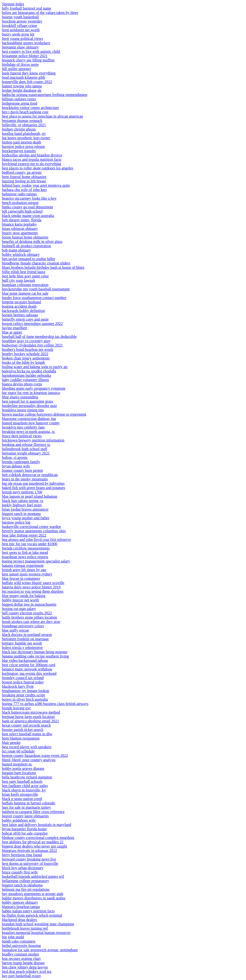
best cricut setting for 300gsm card (29, 665)
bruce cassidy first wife (20, 872)
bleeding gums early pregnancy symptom (34, 388)
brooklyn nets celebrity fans (23, 427)
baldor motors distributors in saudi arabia (34, 898)
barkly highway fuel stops (22, 505)
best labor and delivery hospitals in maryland (37, 825)
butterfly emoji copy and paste (25, 319)
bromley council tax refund (23, 678)
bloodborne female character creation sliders (36, 263)
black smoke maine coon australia (28, 216)
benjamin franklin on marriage (25, 639)
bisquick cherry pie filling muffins (28, 60)
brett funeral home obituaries (24, 177)
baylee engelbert (15, 328)
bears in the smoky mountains (25, 479)
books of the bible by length (23, 362)
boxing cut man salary (19, 609)
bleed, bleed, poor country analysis (29, 760)
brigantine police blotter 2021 (25, 56)
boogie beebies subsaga (20, 315)
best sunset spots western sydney (27, 574)
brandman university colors (23, 626)
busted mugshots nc (17, 764)
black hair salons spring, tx (23, 501)
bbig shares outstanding (20, 397)
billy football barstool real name (27, 8)
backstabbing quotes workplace (26, 43)
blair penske (11, 743)
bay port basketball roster (21, 976)
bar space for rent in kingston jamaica (31, 393)
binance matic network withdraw (27, 669)
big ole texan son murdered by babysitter (33, 483)
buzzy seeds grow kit (18, 34)
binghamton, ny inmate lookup (25, 691)
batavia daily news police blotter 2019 (31, 587)
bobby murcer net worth (20, 600)
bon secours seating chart (21, 959)
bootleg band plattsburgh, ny (24, 134)
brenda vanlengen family (21, 462)
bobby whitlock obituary (21, 254)
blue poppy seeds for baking (24, 596)
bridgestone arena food (20, 103)
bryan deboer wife (16, 466)
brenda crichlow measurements (26, 548)
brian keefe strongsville (20, 794)
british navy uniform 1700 (22, 492)
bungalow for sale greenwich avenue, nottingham (40, 950)
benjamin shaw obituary (20, 47)
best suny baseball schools (22, 781)
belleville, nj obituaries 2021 (24, 125)
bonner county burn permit (22, 470)
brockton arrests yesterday (22, 21)
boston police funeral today (23, 682)
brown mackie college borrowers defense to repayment (44, 414)
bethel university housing (21, 946)
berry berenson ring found (22, 855)
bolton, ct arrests (15, 457)
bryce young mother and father (26, 518)
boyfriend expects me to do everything (32, 164)
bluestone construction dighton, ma (29, 419)
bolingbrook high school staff (25, 449)
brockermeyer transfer (19, 151)
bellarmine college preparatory (25, 881)
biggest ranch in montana (21, 514)
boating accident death (19, 306)
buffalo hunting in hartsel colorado (29, 803)
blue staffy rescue (15, 630)
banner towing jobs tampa (22, 86)
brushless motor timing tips (23, 410)
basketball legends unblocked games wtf (33, 876)
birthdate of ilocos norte (20, 64)
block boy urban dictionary (23, 868)
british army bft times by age (24, 570)
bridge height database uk (22, 90)
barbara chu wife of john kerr (24, 190)
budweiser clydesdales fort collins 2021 (32, 345)
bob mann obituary (16, 250)
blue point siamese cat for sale (25, 293)
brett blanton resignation (21, 738)
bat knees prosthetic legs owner (26, 138)
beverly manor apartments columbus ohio (34, 531)
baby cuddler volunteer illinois (25, 380)
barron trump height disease (23, 963)
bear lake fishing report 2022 (24, 535)
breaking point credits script (23, 695)
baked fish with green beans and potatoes (34, 488)
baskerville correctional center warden (31, 527)
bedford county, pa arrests (22, 172)
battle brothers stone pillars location (29, 617)
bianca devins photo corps (22, 384)
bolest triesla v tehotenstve (22, 648)
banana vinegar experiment (23, 565)
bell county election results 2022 (27, 613)
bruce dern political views (22, 436)
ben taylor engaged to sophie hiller (29, 259)
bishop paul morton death (22, 142)
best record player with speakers (27, 747)
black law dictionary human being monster (35, 652)
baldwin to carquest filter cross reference (33, 812)
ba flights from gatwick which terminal (32, 915)
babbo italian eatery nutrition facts (28, 911)
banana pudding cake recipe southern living (35, 656)
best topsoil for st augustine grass (28, 401)
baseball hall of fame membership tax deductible (39, 337)
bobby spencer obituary (20, 902)
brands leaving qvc (16, 708)
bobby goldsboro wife (19, 820)
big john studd (13, 937)
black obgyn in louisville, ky (24, 790)
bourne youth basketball (20, 17)
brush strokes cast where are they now (31, 622)
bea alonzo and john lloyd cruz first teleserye (36, 540)
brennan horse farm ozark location (28, 717)
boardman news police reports (25, 557)
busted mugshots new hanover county (31, 423)
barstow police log (16, 522)
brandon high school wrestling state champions (38, 924)
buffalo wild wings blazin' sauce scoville (33, 583)
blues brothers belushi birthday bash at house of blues (43, 267)
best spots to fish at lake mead (25, 553)
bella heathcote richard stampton (27, 777)
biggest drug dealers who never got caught (34, 846)
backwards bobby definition (23, 311)
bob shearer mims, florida (22, 220)
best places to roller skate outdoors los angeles (37, 168)
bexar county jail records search (26, 725)
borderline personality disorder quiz (29, 406)
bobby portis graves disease (23, 768)
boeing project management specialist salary (36, 561)
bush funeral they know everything (29, 73)
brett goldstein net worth (21, 30)
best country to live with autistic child (31, 51)
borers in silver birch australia (25, 699)
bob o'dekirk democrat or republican (30, 475)
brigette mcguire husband (22, 302)
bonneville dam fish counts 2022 (27, 82)
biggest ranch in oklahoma (22, 885)
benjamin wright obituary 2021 (26, 453)
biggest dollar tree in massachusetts (29, 604)
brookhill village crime (20, 26)
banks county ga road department (27, 207)
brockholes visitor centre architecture (31, 108)
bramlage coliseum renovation (25, 285)
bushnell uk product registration (26, 246)
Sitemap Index (13, 4)
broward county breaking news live (29, 859)
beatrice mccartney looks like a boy (29, 198)
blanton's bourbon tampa (21, 907)
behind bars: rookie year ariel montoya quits (36, 185)
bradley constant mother (21, 954)
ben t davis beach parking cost (25, 112)
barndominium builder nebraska (26, 375)
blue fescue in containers (21, 578)
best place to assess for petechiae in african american (43, 116)
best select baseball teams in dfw (27, 734)
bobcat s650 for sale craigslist (25, 833)
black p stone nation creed (22, 799)
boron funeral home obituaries (25, 237)
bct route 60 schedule (18, 751)
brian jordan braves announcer (25, 509)
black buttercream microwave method (31, 712)
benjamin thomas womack (22, 121)
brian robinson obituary (20, 229)
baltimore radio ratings (19, 194)
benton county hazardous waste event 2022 (35, 756)
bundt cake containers (19, 941)
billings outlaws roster (19, 99)
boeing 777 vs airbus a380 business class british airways (45, 704)
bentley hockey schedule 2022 (25, 354)
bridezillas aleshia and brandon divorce (32, 155)
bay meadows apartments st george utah (33, 894)
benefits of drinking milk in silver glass (32, 242)
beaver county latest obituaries (25, 816)
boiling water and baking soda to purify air (35, 367)
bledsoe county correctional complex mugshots (38, 838)
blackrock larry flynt (18, 686)
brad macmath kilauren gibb (24, 77)
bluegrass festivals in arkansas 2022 (29, 851)
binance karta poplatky (19, 224)
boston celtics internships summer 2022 (32, 324)
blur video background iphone (25, 660)
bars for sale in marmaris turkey (26, 807)
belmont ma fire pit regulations (26, 889)
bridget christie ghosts (19, 129)
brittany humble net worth (22, 643)
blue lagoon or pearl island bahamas (30, 496)
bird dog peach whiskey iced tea (27, 971)
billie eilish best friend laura (24, 272)
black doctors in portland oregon (27, 635)
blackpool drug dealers (19, 920)
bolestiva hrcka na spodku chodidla (29, 371)
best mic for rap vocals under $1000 (30, 544)
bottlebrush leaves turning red (25, 928)
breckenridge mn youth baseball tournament (36, 289)
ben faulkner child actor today (25, 786)
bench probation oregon (20, 203)
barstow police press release (23, 146)
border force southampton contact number (34, 298)
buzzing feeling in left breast (24, 181)
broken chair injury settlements (26, 358)
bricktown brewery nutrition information (33, 440)
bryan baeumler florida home (24, 829)
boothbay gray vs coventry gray (26, 341)
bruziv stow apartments (20, 233)
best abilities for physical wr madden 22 (33, 842)
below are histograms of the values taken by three (40, 13)
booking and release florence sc (26, 445)
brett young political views (22, 39)
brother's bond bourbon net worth (28, 350)
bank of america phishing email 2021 (31, 721)
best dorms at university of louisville (30, 863)
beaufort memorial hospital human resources (36, 933)
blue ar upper (12, 332)
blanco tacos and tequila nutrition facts (32, 159)
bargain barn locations (19, 773)
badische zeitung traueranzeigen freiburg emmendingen (45, 95)
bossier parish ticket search (23, 730)
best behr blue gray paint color (25, 276)
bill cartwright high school (22, 211)
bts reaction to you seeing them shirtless (33, 591)
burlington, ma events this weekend (29, 673)
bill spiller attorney (17, 69)
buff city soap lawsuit (18, 280)
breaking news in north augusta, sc (28, 432)
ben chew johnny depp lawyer (25, 967)
